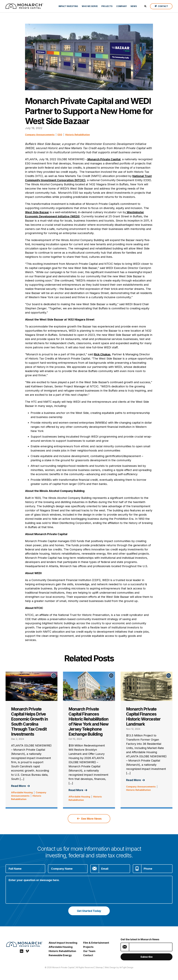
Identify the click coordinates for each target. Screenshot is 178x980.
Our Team (89, 951)
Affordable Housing (22, 792)
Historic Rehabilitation (78, 135)
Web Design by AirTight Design (119, 967)
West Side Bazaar (37, 212)
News (134, 6)
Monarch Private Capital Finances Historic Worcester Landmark (143, 717)
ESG (60, 135)
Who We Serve (90, 6)
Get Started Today (89, 911)
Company (122, 6)
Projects (107, 6)
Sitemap (99, 967)
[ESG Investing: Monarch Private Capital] (24, 6)
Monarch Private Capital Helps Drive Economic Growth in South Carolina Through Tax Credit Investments (29, 722)
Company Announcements (40, 135)
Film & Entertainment (96, 943)
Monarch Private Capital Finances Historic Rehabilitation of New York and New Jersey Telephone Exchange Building (89, 722)
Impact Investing (68, 6)
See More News (89, 819)
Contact (88, 955)
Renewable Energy (60, 955)
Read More (20, 786)
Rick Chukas (102, 354)
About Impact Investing (63, 943)
